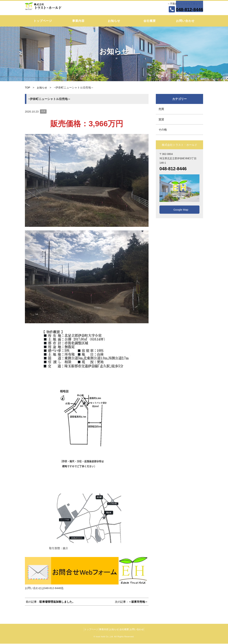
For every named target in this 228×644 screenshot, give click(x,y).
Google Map (180, 210)
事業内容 (78, 21)
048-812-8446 (190, 10)
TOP (28, 87)
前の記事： (50, 602)
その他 (163, 130)
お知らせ (114, 21)
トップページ (43, 21)
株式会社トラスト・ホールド (49, 7)
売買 (43, 111)
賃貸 (161, 119)
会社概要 (150, 21)
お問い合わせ (185, 21)
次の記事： (131, 602)
